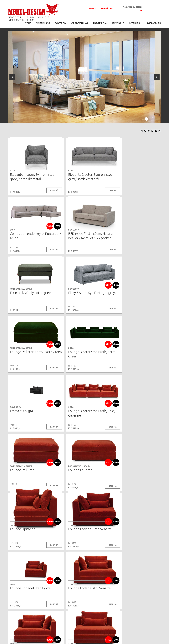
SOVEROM (61, 23)
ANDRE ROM (100, 23)
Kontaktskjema (122, 638)
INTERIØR (134, 23)
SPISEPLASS (43, 23)
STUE (28, 23)
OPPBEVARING (80, 23)
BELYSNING (118, 23)
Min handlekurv (128, 8)
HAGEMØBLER (153, 23)
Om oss (92, 8)
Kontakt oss (107, 8)
